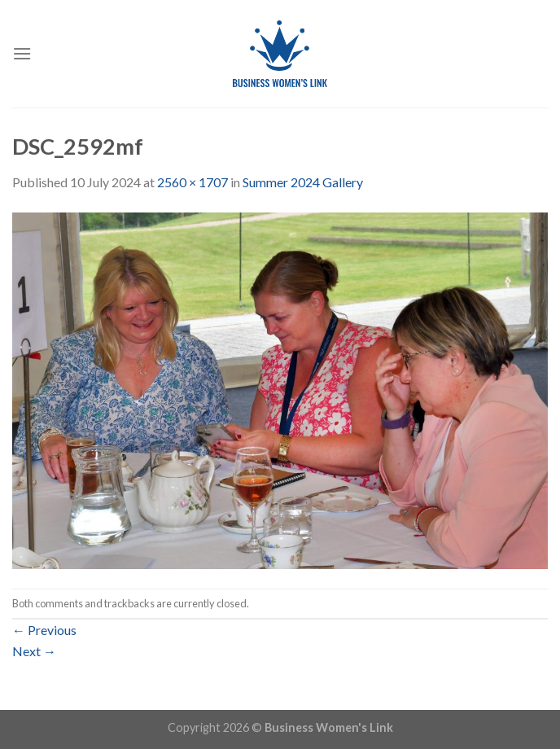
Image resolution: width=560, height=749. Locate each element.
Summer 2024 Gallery (303, 182)
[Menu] (22, 53)
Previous (44, 630)
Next (34, 651)
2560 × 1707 (192, 182)
